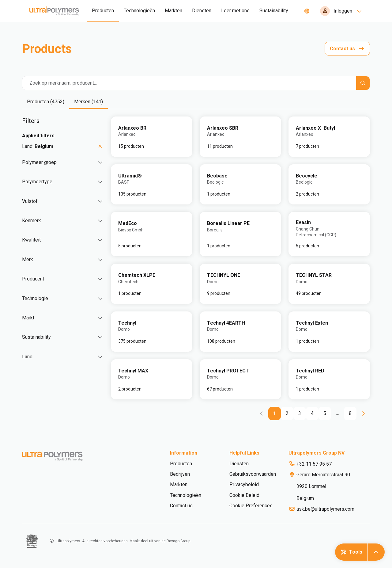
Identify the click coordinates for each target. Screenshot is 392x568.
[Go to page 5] (325, 414)
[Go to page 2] (287, 414)
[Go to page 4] (312, 414)
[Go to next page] (363, 414)
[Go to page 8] (350, 414)
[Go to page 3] (300, 414)
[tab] (46, 102)
